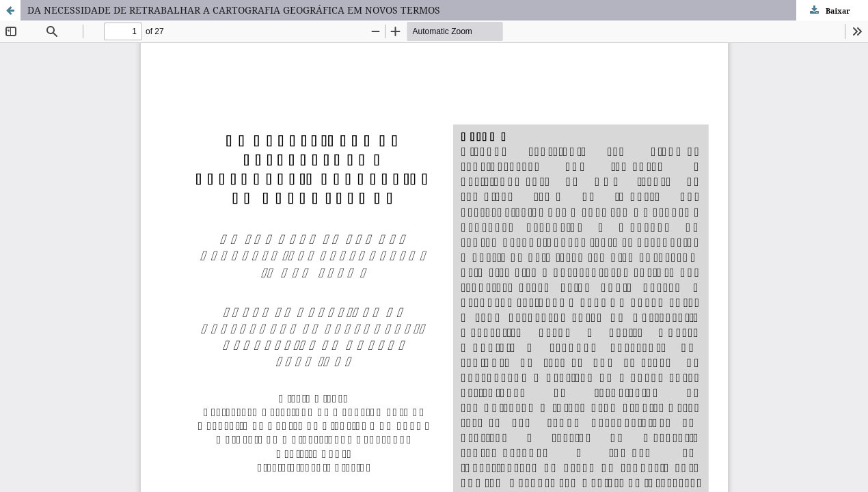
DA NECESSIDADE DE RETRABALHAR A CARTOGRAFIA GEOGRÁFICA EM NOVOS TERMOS (234, 10)
